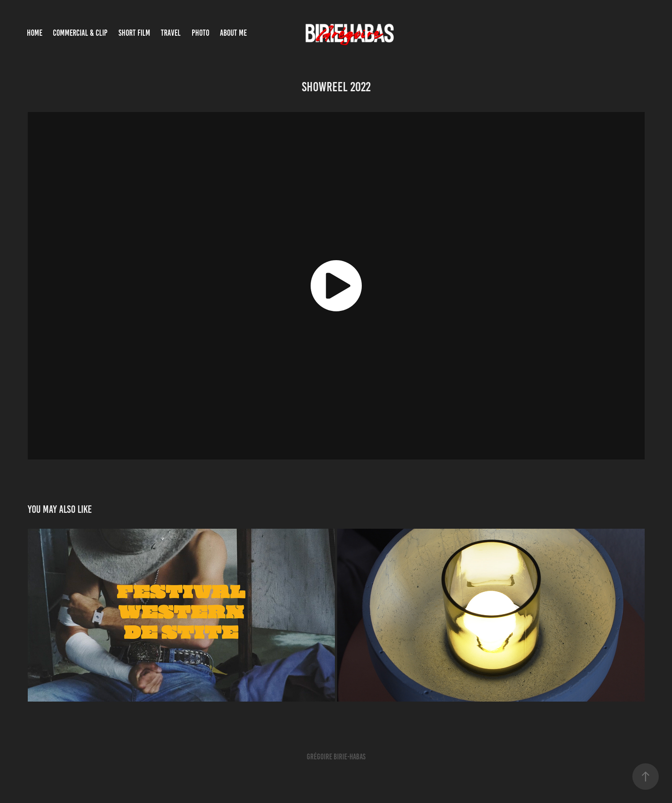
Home (35, 33)
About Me (233, 33)
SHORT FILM (134, 33)
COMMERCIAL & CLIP (80, 33)
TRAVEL (171, 33)
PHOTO (200, 33)
